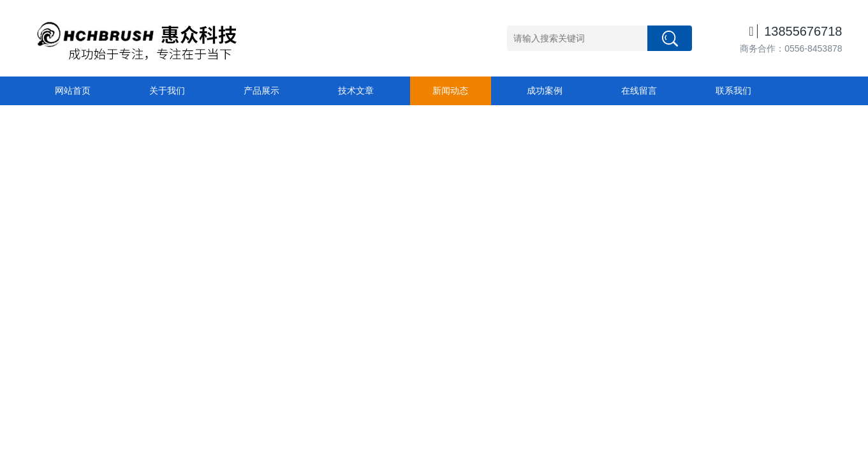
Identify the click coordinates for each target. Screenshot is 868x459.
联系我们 (733, 91)
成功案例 (545, 91)
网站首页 (73, 91)
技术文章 (356, 91)
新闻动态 (450, 91)
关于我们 (167, 91)
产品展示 (261, 91)
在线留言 (639, 91)
